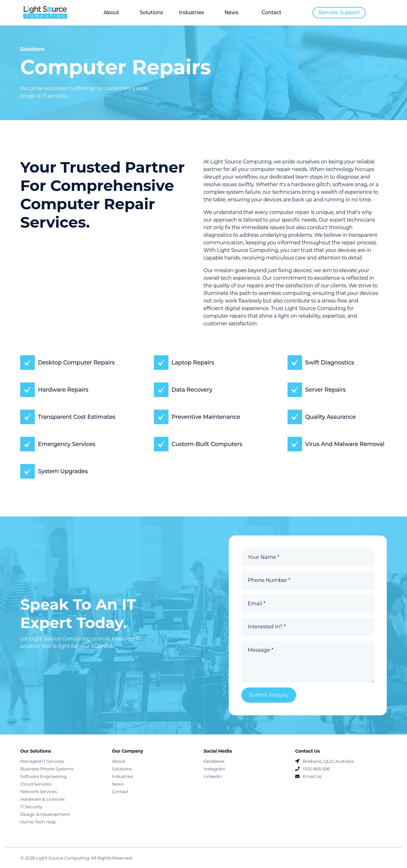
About (111, 12)
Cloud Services (36, 784)
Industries (191, 12)
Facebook (214, 761)
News (231, 12)
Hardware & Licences (43, 799)
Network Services (39, 792)
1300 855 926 (312, 769)
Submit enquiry (269, 695)
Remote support (339, 12)
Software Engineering (43, 776)
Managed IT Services (42, 761)
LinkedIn (213, 776)
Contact (271, 12)
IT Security (31, 807)
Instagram (214, 769)
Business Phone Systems (47, 769)
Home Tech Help (38, 822)
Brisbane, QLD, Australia (324, 761)
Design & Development (45, 814)
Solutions (151, 12)
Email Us (308, 776)
